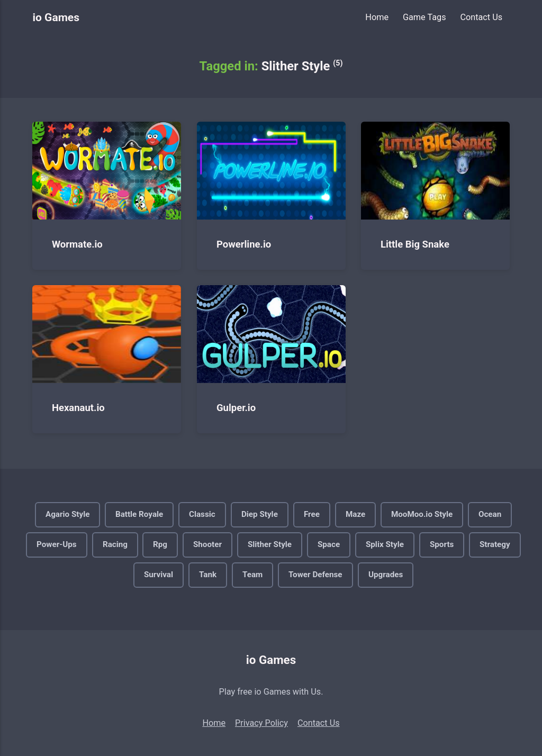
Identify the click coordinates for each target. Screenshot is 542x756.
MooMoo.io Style (422, 514)
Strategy (495, 544)
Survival (159, 575)
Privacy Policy (261, 723)
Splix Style (385, 544)
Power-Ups (57, 544)
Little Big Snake (415, 244)
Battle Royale (139, 514)
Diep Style (260, 514)
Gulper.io (236, 408)
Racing (115, 544)
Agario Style (67, 514)
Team (252, 575)
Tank (208, 575)
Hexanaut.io (78, 408)
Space (329, 544)
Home (377, 17)
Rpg (160, 544)
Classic (202, 514)
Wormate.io (77, 244)
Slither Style (270, 544)
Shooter (207, 544)
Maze (355, 514)
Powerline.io (244, 244)
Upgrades (386, 575)
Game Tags (424, 17)
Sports (442, 544)
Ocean (490, 514)
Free (312, 514)
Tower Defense (315, 575)
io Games (56, 17)
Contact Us (481, 17)
